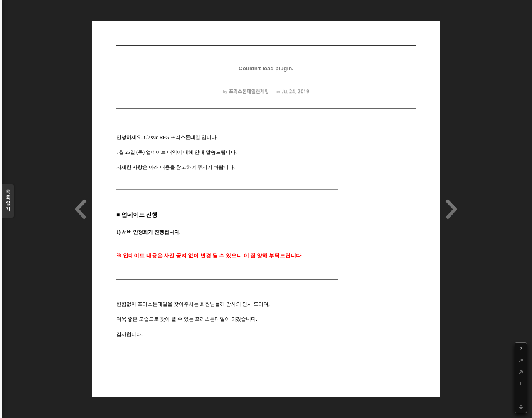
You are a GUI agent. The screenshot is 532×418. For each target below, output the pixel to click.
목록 (8, 201)
